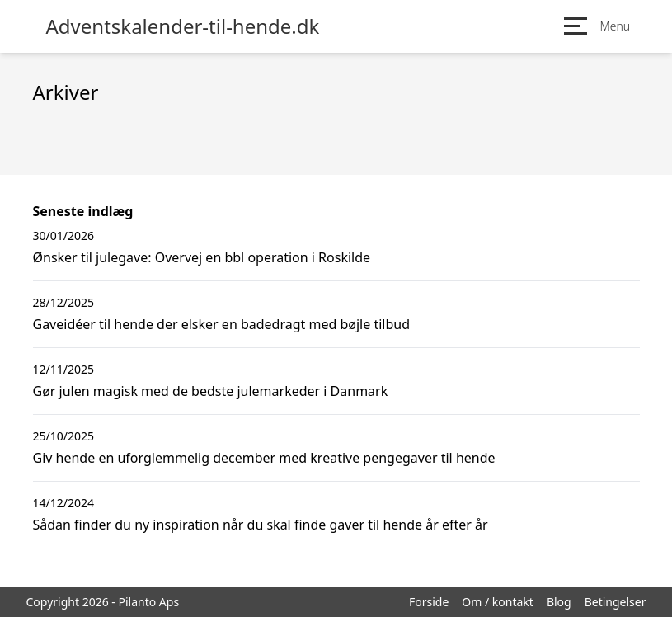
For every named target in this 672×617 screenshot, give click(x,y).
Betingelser (616, 602)
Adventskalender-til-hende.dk (183, 26)
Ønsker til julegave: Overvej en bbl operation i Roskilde (202, 257)
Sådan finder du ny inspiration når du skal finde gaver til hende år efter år (261, 525)
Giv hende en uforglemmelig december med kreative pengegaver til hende (264, 458)
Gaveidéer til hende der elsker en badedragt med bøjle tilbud (222, 324)
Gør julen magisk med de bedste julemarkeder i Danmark (211, 391)
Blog (559, 602)
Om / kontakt (498, 602)
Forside (429, 602)
